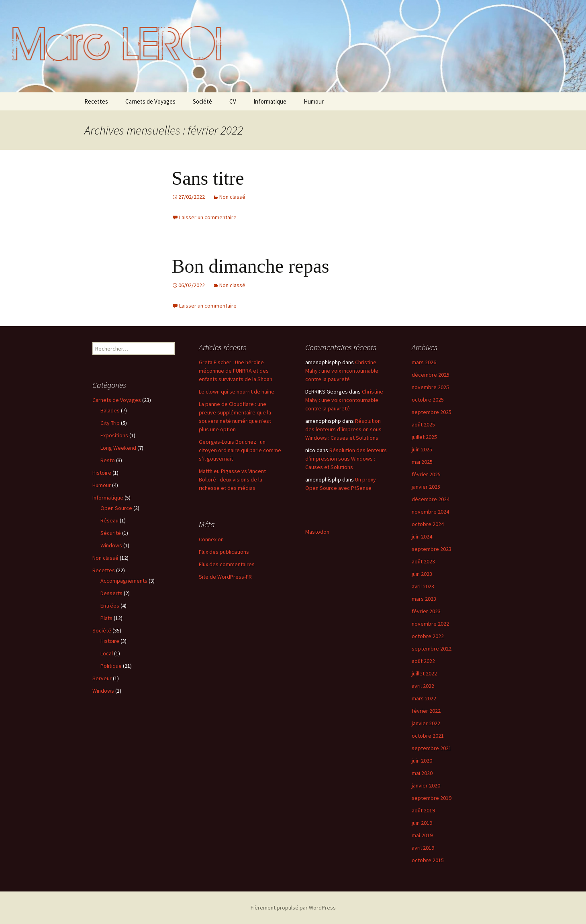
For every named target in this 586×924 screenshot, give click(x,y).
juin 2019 (422, 823)
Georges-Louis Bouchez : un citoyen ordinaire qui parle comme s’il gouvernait (240, 450)
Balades (110, 410)
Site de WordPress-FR (225, 577)
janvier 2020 (426, 785)
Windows (111, 545)
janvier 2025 (426, 487)
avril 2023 (423, 586)
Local (107, 653)
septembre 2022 (432, 649)
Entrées (110, 606)
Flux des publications (224, 552)
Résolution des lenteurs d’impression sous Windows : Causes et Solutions (343, 429)
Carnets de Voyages (150, 101)
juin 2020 (422, 761)
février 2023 (426, 611)
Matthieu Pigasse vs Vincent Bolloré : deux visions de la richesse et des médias (232, 479)
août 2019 (423, 810)
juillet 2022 (424, 673)
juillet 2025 (424, 437)
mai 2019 (422, 835)
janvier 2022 (426, 723)
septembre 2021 (432, 748)
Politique (111, 666)
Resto (108, 460)
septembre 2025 (432, 412)
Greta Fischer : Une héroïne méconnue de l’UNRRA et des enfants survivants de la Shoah (236, 371)
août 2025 (423, 424)
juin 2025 (422, 449)
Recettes (96, 101)
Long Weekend (118, 448)
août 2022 (423, 661)
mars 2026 (424, 362)
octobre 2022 (428, 636)
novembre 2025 (430, 387)
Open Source (116, 508)
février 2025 (426, 474)
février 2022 (426, 711)
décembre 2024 (431, 499)
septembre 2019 (432, 798)
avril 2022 (423, 686)
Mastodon (317, 532)
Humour (314, 101)
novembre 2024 (430, 512)
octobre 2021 (428, 736)
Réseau (109, 520)
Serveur (102, 678)
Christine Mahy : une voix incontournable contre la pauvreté (342, 371)
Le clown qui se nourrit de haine (237, 392)
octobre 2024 (428, 524)
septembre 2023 (432, 549)
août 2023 (423, 561)
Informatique (270, 101)
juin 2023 (422, 574)
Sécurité (111, 533)
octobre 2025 (428, 400)
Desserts (111, 593)
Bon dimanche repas (251, 266)
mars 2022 (424, 698)
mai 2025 (422, 462)
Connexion (211, 539)
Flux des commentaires (227, 564)
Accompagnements (124, 581)
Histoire (102, 473)
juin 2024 (422, 536)
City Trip (110, 423)
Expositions (114, 435)
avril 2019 (423, 848)
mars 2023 (424, 599)
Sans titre (208, 178)
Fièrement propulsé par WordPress (293, 908)
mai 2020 (422, 773)
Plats (106, 618)
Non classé (232, 197)
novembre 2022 (430, 624)
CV (233, 101)
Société (202, 101)
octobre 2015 (428, 860)
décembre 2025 (431, 375)
